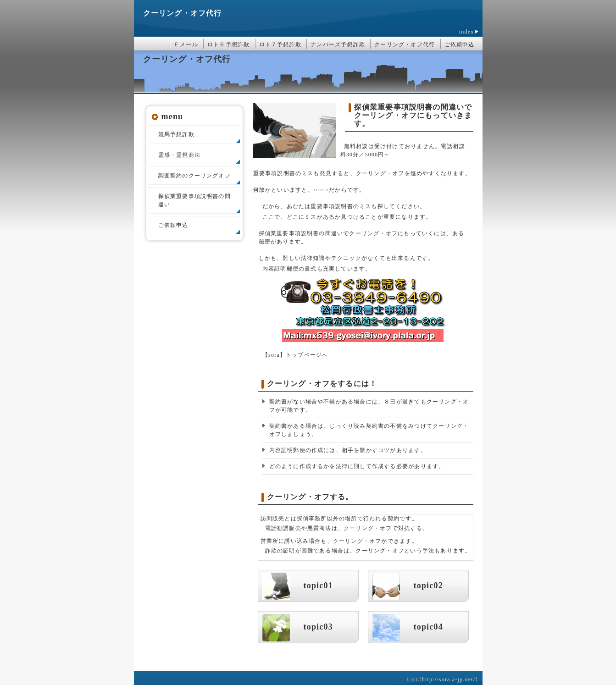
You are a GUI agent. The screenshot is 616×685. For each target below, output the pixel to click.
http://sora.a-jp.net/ (449, 679)
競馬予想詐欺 (176, 134)
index (467, 32)
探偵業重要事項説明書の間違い (194, 200)
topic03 (318, 627)
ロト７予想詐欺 (280, 44)
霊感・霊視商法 (179, 155)
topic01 (318, 585)
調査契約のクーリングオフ (194, 176)
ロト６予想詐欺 (228, 44)
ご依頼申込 (460, 44)
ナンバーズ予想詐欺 (338, 44)
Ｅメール (186, 44)
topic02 (428, 585)
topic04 (428, 627)
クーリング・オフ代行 (183, 13)
